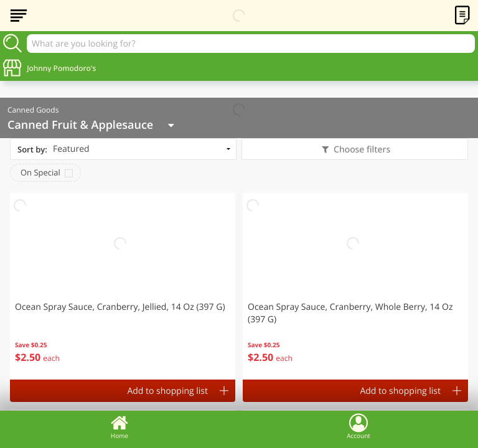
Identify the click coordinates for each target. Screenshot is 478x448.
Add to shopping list (167, 391)
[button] (123, 286)
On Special (40, 172)
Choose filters (361, 150)
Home (119, 426)
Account (358, 426)
